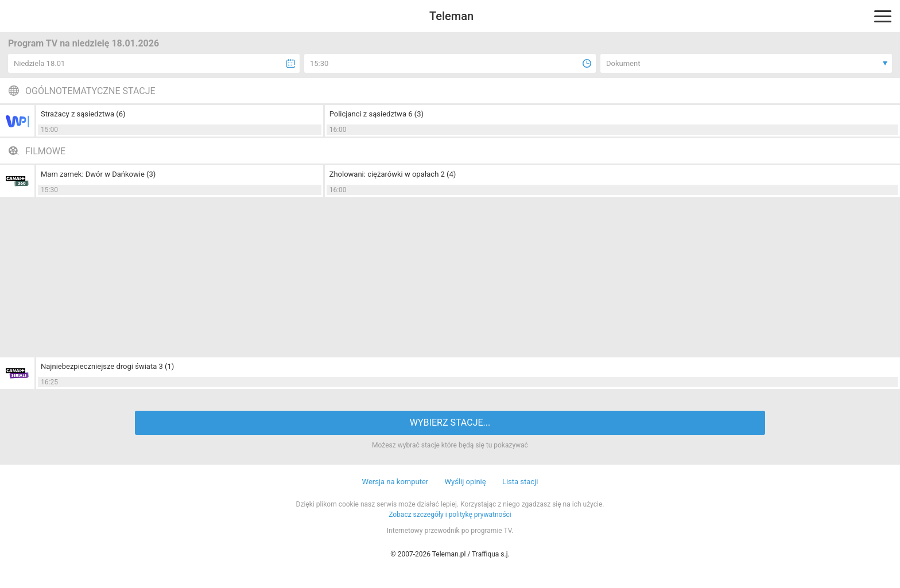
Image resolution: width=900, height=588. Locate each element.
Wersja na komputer (395, 482)
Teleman (451, 16)
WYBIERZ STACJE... (450, 422)
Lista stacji (520, 482)
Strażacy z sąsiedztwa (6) (83, 114)
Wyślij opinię (465, 482)
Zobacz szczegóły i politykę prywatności (450, 515)
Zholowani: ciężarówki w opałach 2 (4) (393, 174)
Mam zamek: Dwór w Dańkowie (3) (98, 174)
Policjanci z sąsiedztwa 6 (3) (377, 114)
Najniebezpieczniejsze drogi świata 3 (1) (107, 366)
